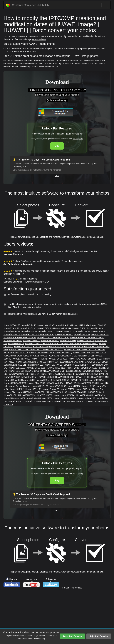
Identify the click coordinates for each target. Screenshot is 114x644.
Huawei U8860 (28, 380)
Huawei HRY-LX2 (12, 377)
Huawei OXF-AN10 (53, 365)
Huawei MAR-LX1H (13, 356)
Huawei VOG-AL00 (77, 359)
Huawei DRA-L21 (86, 356)
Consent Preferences (72, 588)
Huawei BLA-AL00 (50, 389)
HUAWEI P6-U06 (12, 337)
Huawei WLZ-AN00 (64, 334)
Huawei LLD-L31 (45, 337)
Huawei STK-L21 (96, 337)
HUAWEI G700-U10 (77, 392)
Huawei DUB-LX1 (83, 389)
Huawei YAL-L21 (11, 328)
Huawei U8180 (32, 401)
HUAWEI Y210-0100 (36, 350)
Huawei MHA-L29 (35, 365)
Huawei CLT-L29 (29, 325)
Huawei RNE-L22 (40, 386)
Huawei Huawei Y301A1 (64, 395)
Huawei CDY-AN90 (36, 383)
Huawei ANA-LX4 (57, 347)
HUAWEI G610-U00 (89, 344)
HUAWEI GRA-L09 (100, 334)
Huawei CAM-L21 (100, 374)
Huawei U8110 (74, 386)
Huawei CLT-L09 (45, 328)
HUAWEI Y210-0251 (49, 356)
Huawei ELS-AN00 (93, 347)
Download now (39, 39)
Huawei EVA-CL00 (68, 356)
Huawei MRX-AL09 (86, 398)
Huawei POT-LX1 (29, 334)
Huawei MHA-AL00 (97, 353)
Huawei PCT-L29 (20, 353)
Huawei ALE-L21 (17, 389)
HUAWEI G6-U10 (92, 362)
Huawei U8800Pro (95, 380)
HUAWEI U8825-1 (28, 395)
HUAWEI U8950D (46, 377)
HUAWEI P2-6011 (95, 392)
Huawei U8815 (61, 401)
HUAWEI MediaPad (55, 383)
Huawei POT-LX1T (79, 337)
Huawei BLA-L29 (63, 325)
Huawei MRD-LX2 (46, 334)
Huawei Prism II (80, 353)
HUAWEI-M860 (84, 395)
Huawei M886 (46, 398)
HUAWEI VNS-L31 (52, 344)
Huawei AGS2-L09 (70, 344)
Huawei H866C (24, 392)
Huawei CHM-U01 (38, 362)
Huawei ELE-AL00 (17, 368)
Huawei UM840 (93, 401)
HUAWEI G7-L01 (83, 377)
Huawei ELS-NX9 (68, 340)
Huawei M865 (88, 371)
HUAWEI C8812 (39, 392)
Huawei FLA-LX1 (97, 328)
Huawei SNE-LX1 (28, 328)
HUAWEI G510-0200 (58, 359)
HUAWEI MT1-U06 (100, 377)
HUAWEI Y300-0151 (88, 350)
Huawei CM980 (67, 389)
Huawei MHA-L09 (16, 344)
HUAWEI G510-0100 (57, 392)
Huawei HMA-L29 (12, 331)
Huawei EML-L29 (82, 334)
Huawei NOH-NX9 (46, 325)
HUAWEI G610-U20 (13, 340)
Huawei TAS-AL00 (57, 386)
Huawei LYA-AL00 (55, 350)
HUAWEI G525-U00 (65, 377)
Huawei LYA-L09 (37, 353)
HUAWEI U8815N (29, 377)
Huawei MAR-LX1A (80, 325)
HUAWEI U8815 (11, 395)
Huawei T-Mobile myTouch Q (59, 353)
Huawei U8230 (71, 350)
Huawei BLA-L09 (98, 325)
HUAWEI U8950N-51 (54, 371)
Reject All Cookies (99, 636)
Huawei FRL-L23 (95, 359)
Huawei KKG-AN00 (50, 340)
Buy (57, 146)
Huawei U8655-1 (66, 374)
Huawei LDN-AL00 (47, 331)
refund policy (78, 139)
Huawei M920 (72, 368)
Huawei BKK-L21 (83, 374)
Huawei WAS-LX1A (62, 328)
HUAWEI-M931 (99, 395)
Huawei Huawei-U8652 (14, 398)
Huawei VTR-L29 (88, 365)
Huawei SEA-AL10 (88, 368)
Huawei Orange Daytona (19, 386)
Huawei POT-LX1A (49, 374)
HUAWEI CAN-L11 (34, 344)
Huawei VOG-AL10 (23, 347)
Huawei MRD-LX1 (85, 340)
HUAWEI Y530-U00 (21, 359)
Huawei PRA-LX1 (31, 356)
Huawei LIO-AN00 (12, 380)
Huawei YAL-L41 (18, 365)
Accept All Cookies (72, 636)
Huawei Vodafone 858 (18, 374)
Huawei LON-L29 (73, 371)
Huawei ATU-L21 (33, 389)
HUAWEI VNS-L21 (32, 340)
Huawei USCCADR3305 (15, 383)
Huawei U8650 (46, 401)
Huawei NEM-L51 (16, 371)
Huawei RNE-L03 (16, 401)
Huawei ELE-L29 (80, 328)
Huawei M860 (32, 398)
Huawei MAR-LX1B (65, 331)
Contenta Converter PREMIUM (28, 5)
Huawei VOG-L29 (12, 325)
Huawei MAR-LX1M (56, 362)
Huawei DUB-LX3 (17, 350)
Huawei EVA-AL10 (75, 347)
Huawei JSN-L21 (28, 337)
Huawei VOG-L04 (75, 362)
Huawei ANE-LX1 (12, 334)
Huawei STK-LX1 (71, 365)
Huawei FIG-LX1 (99, 331)
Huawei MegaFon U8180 (65, 398)
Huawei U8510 (22, 362)
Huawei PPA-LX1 (39, 359)
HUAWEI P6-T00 (78, 380)
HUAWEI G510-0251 (36, 368)
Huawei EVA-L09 (40, 347)
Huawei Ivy (34, 374)
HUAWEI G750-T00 (34, 371)
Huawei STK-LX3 (61, 337)
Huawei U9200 (88, 386)
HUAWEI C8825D (61, 380)
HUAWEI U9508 (45, 395)
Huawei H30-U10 (44, 380)
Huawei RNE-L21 (29, 331)
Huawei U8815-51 (77, 401)
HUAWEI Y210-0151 (56, 368)
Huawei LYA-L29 (83, 331)
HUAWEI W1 (71, 383)
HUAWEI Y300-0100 (87, 383)
